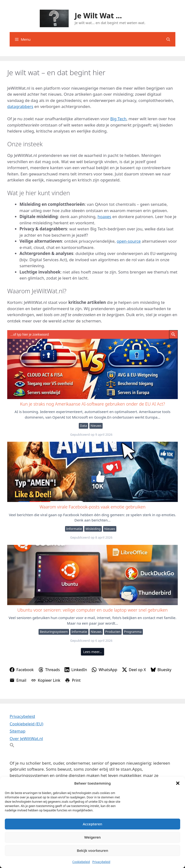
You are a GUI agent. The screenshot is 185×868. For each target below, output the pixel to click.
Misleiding (93, 529)
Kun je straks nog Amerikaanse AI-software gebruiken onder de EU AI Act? (92, 369)
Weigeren (92, 837)
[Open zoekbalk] (168, 39)
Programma (133, 632)
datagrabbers (20, 106)
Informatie (74, 529)
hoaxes (104, 217)
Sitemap (17, 731)
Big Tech (118, 119)
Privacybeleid (101, 862)
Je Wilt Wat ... (98, 16)
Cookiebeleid (81, 862)
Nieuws (96, 426)
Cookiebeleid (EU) (26, 724)
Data (83, 426)
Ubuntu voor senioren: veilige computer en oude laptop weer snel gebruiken (92, 575)
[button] (178, 783)
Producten (113, 632)
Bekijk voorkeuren (92, 850)
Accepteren (93, 824)
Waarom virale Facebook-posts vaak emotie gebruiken (92, 472)
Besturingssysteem (54, 632)
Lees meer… (93, 652)
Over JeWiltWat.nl (26, 738)
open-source (129, 241)
